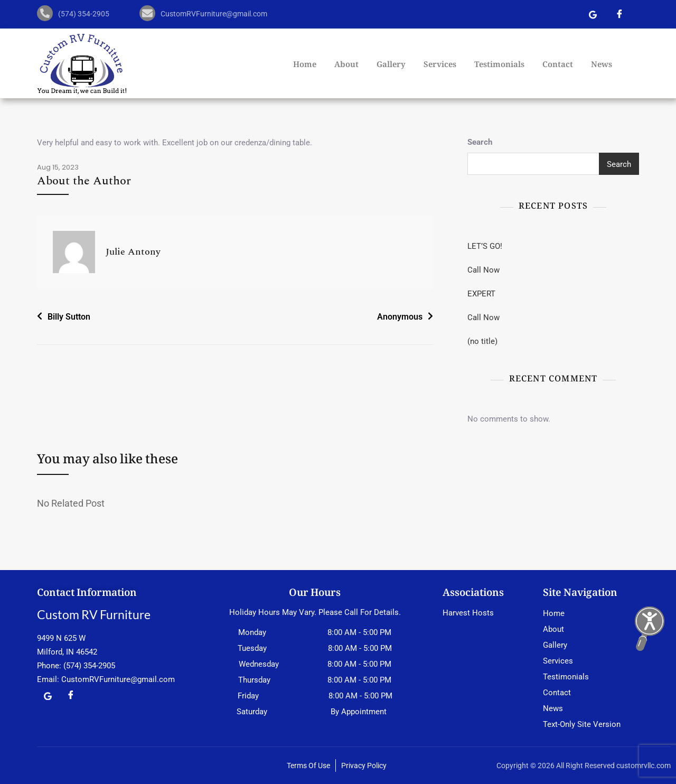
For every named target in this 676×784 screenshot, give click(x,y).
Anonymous (400, 317)
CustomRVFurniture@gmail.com (118, 679)
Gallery (391, 66)
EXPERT (481, 294)
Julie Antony (133, 252)
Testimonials (499, 66)
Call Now (483, 270)
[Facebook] (619, 16)
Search (480, 142)
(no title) (482, 341)
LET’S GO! (485, 246)
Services (440, 66)
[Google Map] (593, 16)
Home (305, 66)
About (346, 66)
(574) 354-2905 (89, 666)
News (602, 66)
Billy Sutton (69, 317)
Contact (558, 66)
